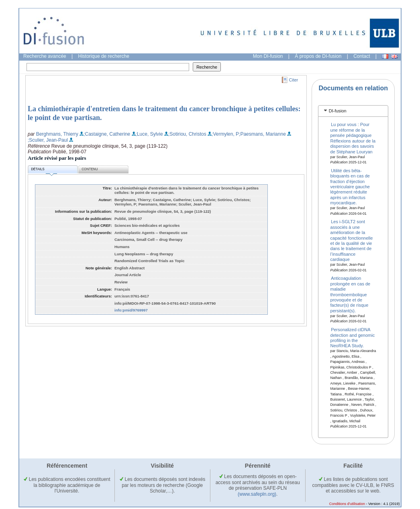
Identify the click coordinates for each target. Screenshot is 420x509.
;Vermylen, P (225, 134)
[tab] (353, 111)
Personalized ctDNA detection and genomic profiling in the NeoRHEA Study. (353, 338)
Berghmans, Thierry (57, 134)
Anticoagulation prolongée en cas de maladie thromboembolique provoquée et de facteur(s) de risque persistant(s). (351, 294)
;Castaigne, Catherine (107, 134)
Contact (362, 56)
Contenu (90, 169)
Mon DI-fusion (268, 56)
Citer (294, 80)
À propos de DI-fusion (318, 56)
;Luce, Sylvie (149, 134)
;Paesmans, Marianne (262, 134)
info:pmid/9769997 (131, 310)
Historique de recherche (104, 56)
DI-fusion (338, 111)
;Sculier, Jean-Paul (48, 140)
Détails (44, 170)
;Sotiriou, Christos (187, 134)
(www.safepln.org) (257, 494)
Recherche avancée (45, 56)
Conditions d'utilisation (347, 504)
